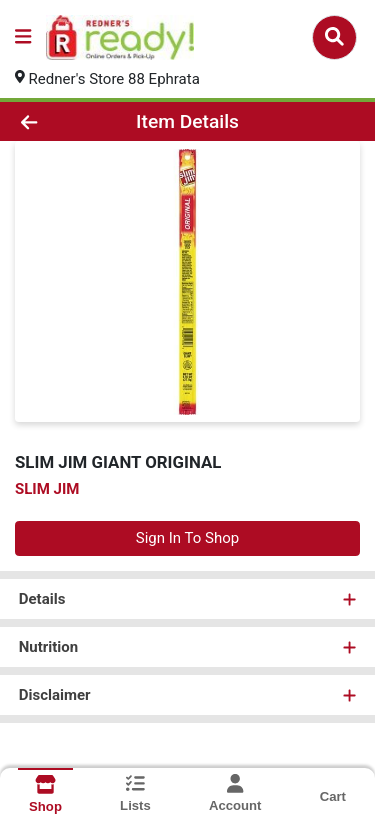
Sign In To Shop (187, 538)
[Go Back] (58, 121)
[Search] (334, 37)
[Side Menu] (23, 37)
